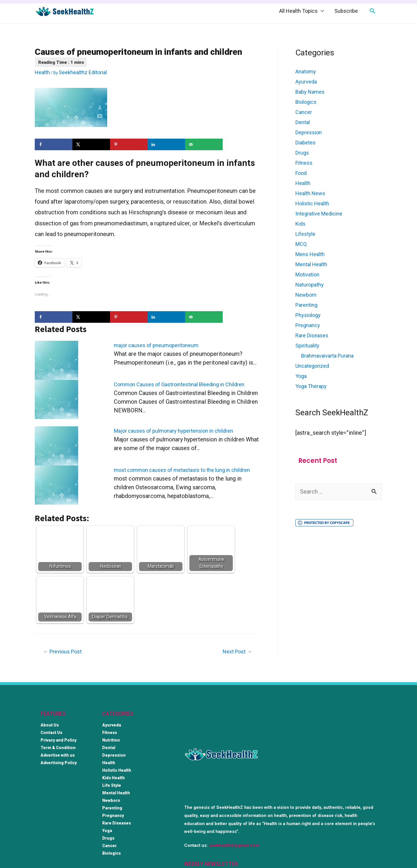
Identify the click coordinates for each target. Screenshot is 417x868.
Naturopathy (310, 285)
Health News (310, 193)
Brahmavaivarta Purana (327, 356)
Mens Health (310, 254)
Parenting (306, 305)
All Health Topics (298, 11)
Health (42, 72)
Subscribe (346, 11)
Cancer (304, 112)
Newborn (306, 295)
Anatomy (306, 71)
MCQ (301, 244)
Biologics (306, 102)
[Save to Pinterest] (129, 144)
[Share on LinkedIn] (166, 144)
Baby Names (310, 92)
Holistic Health (312, 203)
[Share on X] (91, 144)
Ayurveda (306, 82)
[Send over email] (204, 144)
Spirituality (307, 346)
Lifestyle (305, 234)
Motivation (307, 274)
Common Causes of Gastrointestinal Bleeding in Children (179, 384)
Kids (300, 224)
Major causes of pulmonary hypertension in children (173, 431)
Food (301, 173)
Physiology (308, 315)
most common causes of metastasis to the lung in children (182, 470)
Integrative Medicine (319, 214)
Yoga (301, 376)
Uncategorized (312, 366)
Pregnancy (308, 325)
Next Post (237, 652)
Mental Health (311, 264)
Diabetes (306, 143)
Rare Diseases (312, 335)
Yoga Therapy (311, 386)
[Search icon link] (373, 11)
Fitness (304, 163)
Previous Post (62, 652)
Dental (303, 122)
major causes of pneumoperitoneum (156, 345)
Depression (309, 132)
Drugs (302, 153)
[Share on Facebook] (54, 144)
